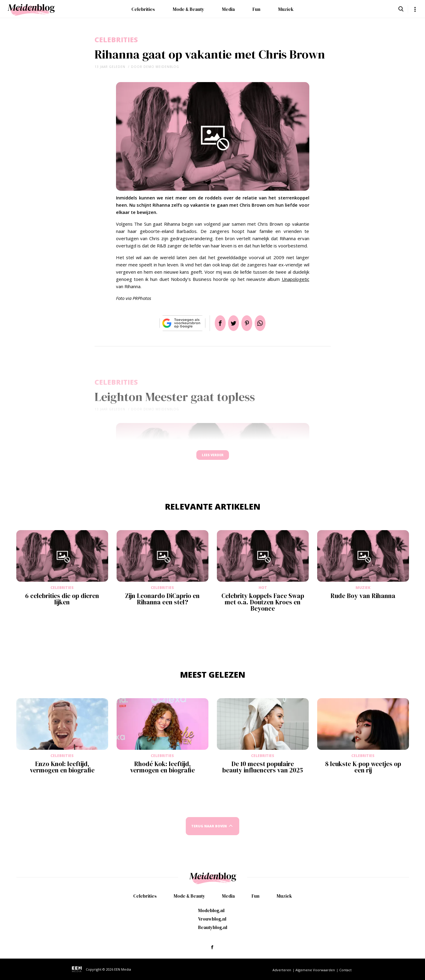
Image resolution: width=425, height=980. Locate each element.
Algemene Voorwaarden (315, 970)
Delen (213, 323)
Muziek (286, 9)
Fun (256, 9)
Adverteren (282, 970)
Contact (345, 970)
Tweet (231, 323)
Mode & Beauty (188, 9)
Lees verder (213, 458)
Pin (249, 323)
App (267, 323)
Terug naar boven (209, 832)
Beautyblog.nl (213, 927)
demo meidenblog (161, 67)
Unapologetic (296, 279)
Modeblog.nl (211, 910)
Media (228, 9)
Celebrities (143, 9)
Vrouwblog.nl (212, 919)
